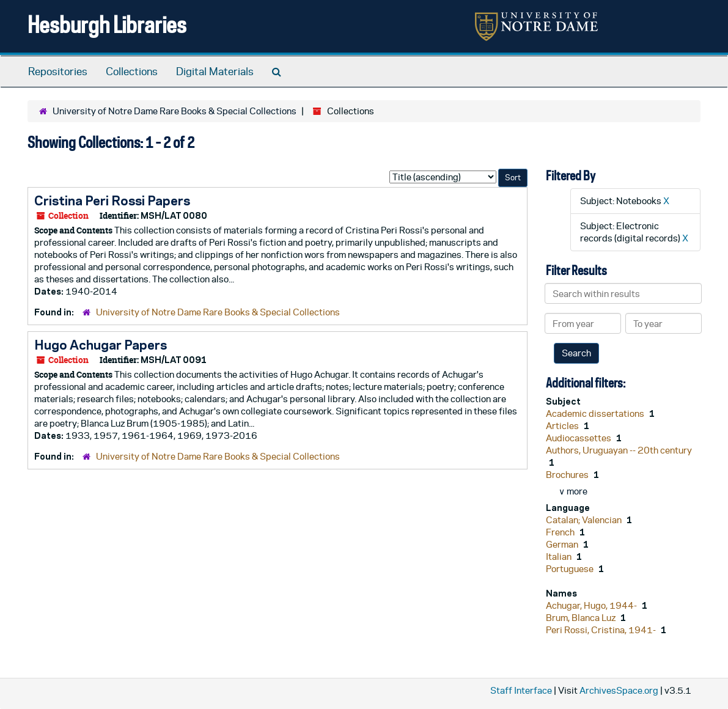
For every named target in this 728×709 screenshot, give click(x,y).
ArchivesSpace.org (619, 690)
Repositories (58, 72)
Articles (563, 426)
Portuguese (571, 569)
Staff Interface (521, 690)
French (561, 532)
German (563, 544)
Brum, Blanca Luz (582, 618)
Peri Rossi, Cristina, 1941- (602, 630)
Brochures (568, 475)
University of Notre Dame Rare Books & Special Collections (175, 111)
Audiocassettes (579, 438)
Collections (132, 72)
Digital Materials (215, 72)
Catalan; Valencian (585, 520)
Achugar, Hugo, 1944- (592, 605)
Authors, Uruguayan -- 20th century (619, 450)
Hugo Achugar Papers (101, 345)
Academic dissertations (596, 413)
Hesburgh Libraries (107, 24)
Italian (560, 557)
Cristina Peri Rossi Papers (112, 200)
